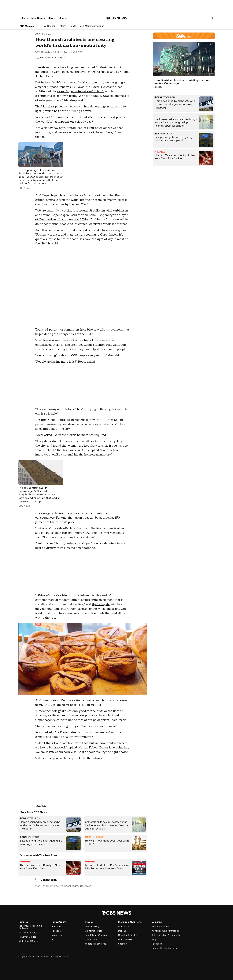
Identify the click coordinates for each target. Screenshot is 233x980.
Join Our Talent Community (166, 935)
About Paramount (161, 927)
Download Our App (128, 935)
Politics (62, 26)
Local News (38, 18)
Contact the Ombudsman (165, 948)
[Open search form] (212, 18)
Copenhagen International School (80, 91)
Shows (64, 18)
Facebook (57, 931)
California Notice (94, 931)
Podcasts (123, 931)
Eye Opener (49, 26)
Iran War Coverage (28, 933)
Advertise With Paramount (165, 931)
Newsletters (124, 927)
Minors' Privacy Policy (96, 944)
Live (52, 18)
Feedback (157, 944)
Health (73, 26)
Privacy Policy (92, 927)
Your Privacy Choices (96, 935)
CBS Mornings (27, 26)
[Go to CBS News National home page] (116, 18)
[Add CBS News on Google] (50, 58)
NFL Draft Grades (27, 937)
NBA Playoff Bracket (29, 941)
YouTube (56, 927)
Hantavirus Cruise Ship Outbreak (30, 927)
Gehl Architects (59, 420)
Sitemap (123, 944)
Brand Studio (125, 939)
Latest (24, 18)
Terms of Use (92, 939)
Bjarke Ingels (101, 604)
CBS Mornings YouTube (92, 26)
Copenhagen (49, 880)
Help (154, 939)
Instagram (57, 935)
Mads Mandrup (93, 83)
